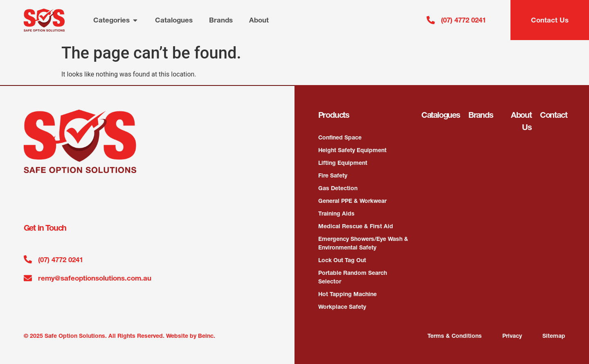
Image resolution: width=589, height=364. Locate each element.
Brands (481, 115)
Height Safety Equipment (352, 150)
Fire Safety (333, 175)
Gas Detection (338, 188)
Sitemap (554, 336)
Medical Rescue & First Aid (356, 226)
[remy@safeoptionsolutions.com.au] (28, 278)
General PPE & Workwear (352, 201)
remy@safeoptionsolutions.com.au (95, 278)
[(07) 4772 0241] (431, 20)
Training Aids (336, 213)
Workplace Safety (342, 307)
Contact (554, 115)
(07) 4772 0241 (463, 20)
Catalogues (441, 115)
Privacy (512, 336)
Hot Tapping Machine (347, 294)
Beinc (206, 336)
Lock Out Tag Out (342, 260)
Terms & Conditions (455, 336)
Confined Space (340, 137)
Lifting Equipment (343, 163)
